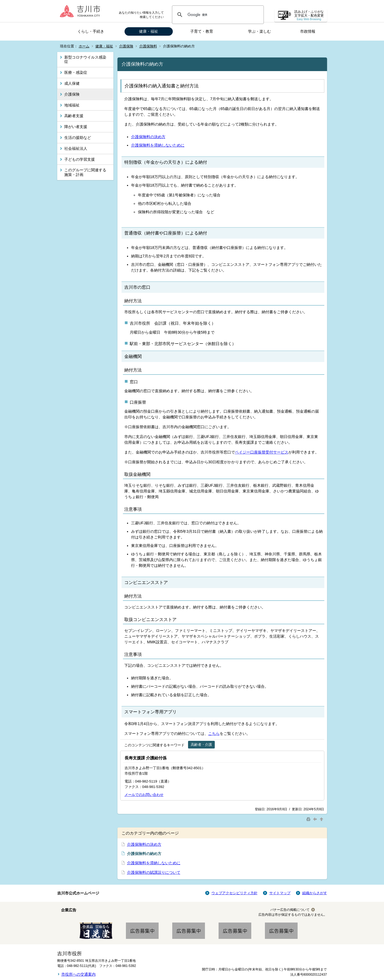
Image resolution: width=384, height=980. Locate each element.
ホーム (84, 46)
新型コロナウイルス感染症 (85, 60)
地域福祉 (72, 105)
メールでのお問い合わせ (144, 795)
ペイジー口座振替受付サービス (262, 452)
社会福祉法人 (76, 148)
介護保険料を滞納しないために (158, 145)
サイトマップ (280, 893)
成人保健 (72, 83)
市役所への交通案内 (78, 974)
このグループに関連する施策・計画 (85, 172)
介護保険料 (148, 46)
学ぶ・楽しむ (259, 31)
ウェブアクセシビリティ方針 (235, 893)
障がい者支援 (76, 127)
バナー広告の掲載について (290, 910)
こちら (214, 734)
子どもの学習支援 (80, 159)
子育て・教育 (202, 31)
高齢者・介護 (201, 745)
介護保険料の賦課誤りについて (154, 872)
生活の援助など (78, 138)
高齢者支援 (74, 116)
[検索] (217, 15)
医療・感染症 (76, 72)
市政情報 (308, 31)
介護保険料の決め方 (148, 137)
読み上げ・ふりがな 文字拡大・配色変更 (309, 15)
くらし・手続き (91, 31)
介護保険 (126, 46)
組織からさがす (315, 893)
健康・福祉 (149, 31)
